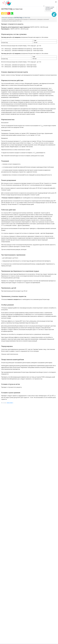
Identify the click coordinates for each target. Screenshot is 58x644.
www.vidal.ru (10, 403)
